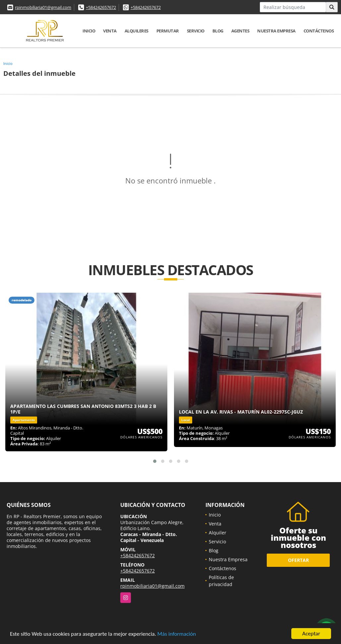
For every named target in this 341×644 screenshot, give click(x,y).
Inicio (89, 31)
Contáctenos (319, 31)
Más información (177, 634)
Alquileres (137, 31)
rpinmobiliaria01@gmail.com (43, 7)
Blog (218, 31)
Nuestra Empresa (276, 31)
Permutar (168, 31)
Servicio (196, 31)
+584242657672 (101, 7)
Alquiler (218, 533)
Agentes (240, 31)
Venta (110, 31)
